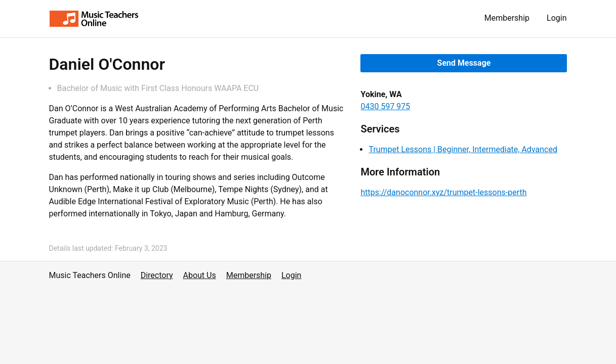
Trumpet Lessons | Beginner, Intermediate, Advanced (463, 149)
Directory (157, 275)
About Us (200, 275)
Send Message (464, 63)
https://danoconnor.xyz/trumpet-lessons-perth (443, 192)
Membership (507, 18)
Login (557, 18)
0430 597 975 (385, 106)
